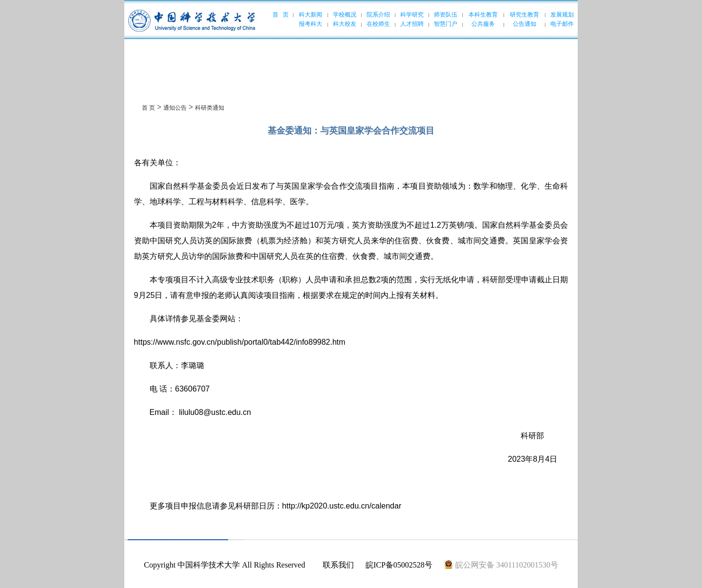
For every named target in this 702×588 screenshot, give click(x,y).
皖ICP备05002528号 (399, 565)
